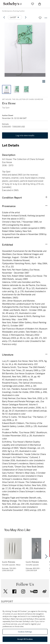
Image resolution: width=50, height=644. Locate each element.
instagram (23, 591)
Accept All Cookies (25, 639)
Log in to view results (25, 135)
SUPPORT (7, 602)
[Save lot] (40, 18)
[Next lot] (26, 17)
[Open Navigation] (47, 4)
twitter (5, 591)
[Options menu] (15, 17)
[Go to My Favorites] (33, 4)
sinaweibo (45, 591)
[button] (25, 50)
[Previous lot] (4, 17)
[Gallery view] (44, 81)
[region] (25, 624)
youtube (34, 591)
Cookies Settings (25, 632)
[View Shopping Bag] (40, 4)
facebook (14, 591)
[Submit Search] (26, 4)
